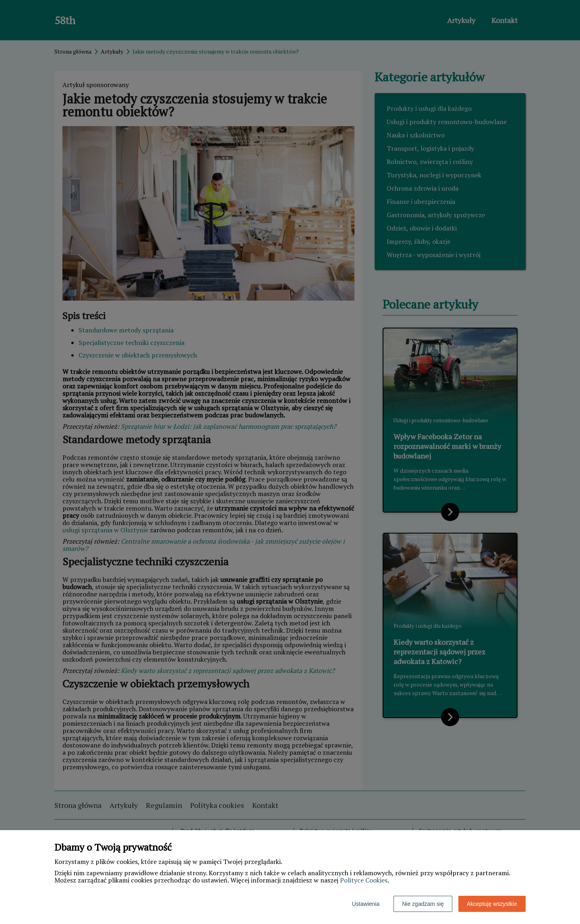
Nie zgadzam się (423, 904)
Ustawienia (366, 904)
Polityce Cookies (364, 880)
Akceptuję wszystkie (492, 904)
